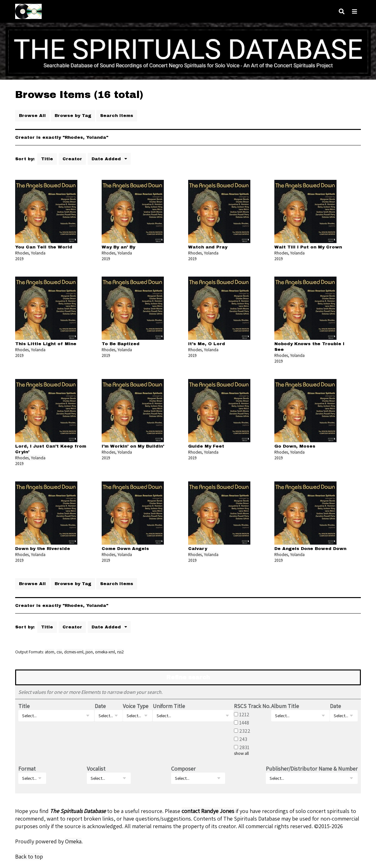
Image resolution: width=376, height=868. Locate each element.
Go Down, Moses (295, 446)
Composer (183, 769)
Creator (72, 159)
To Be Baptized (121, 344)
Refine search (188, 677)
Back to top (29, 856)
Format (27, 769)
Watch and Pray (208, 247)
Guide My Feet (206, 446)
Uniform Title (169, 706)
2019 (19, 259)
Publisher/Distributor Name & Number (312, 769)
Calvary (198, 549)
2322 (245, 731)
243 (243, 739)
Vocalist (96, 769)
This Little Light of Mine (46, 344)
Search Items (117, 116)
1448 (244, 723)
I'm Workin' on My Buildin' (133, 446)
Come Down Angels (125, 549)
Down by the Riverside (43, 549)
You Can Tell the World (44, 247)
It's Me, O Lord (207, 344)
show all (241, 753)
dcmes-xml (74, 652)
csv (59, 652)
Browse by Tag (73, 116)
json (89, 652)
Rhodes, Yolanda (30, 253)
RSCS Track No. (252, 706)
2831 (244, 747)
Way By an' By (118, 247)
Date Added (107, 159)
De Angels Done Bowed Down (310, 549)
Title (47, 159)
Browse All (32, 116)
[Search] (342, 12)
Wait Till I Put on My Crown (308, 247)
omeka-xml (105, 652)
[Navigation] (355, 12)
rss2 (120, 652)
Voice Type (136, 706)
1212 (244, 714)
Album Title (285, 706)
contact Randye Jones (208, 811)
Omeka (73, 841)
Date (100, 706)
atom (50, 652)
